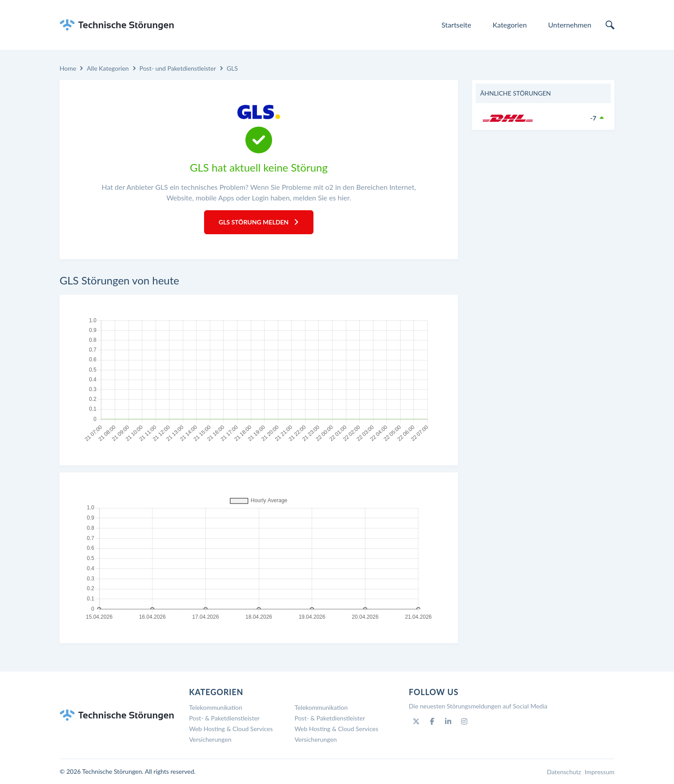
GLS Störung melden (259, 222)
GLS (232, 68)
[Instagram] (464, 721)
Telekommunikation (216, 707)
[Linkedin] (448, 721)
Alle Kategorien (108, 68)
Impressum (600, 772)
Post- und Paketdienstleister (178, 68)
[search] (610, 25)
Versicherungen (210, 739)
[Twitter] (416, 721)
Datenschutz (564, 772)
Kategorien (510, 25)
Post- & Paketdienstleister (224, 718)
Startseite (456, 25)
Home (68, 68)
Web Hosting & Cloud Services (231, 729)
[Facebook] (432, 721)
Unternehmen (570, 25)
